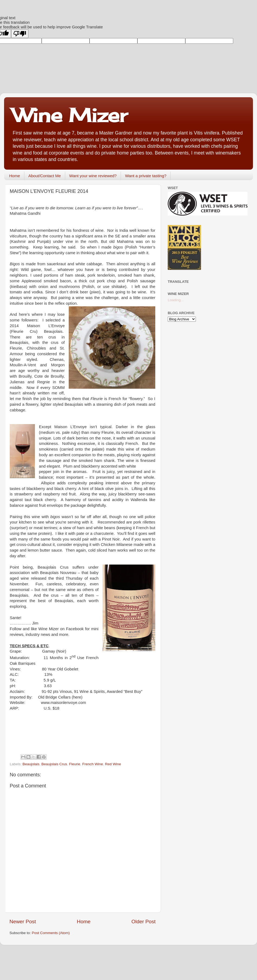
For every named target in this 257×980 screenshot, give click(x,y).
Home (15, 176)
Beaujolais (31, 764)
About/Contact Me (45, 176)
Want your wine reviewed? (93, 176)
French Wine (93, 764)
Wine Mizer (70, 115)
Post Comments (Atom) (51, 933)
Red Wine (113, 764)
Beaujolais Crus (54, 764)
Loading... (176, 300)
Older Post (144, 922)
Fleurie (75, 764)
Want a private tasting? (146, 176)
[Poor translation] (20, 34)
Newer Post (23, 922)
